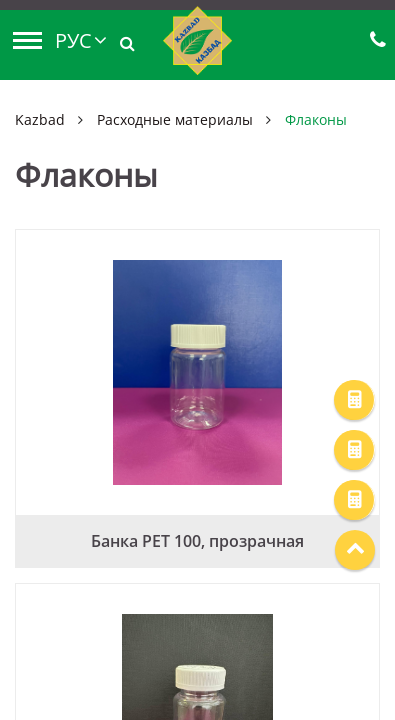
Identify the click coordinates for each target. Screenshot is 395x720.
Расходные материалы (175, 119)
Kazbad (40, 119)
